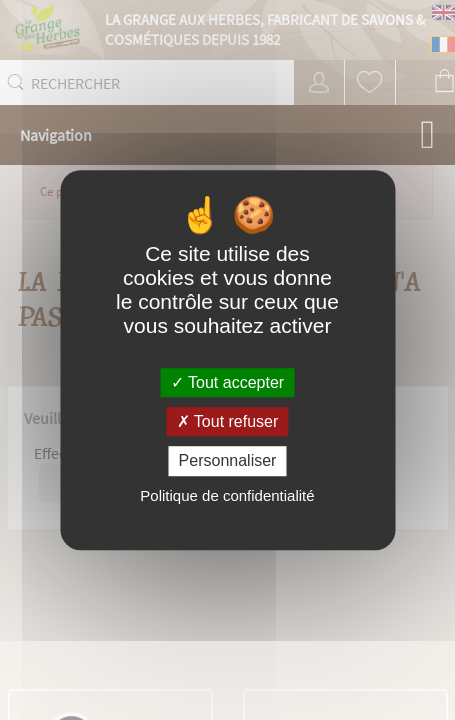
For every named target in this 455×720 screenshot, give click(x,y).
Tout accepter (227, 382)
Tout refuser (228, 421)
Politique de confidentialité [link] (227, 495)
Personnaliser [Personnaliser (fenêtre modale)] (228, 461)
